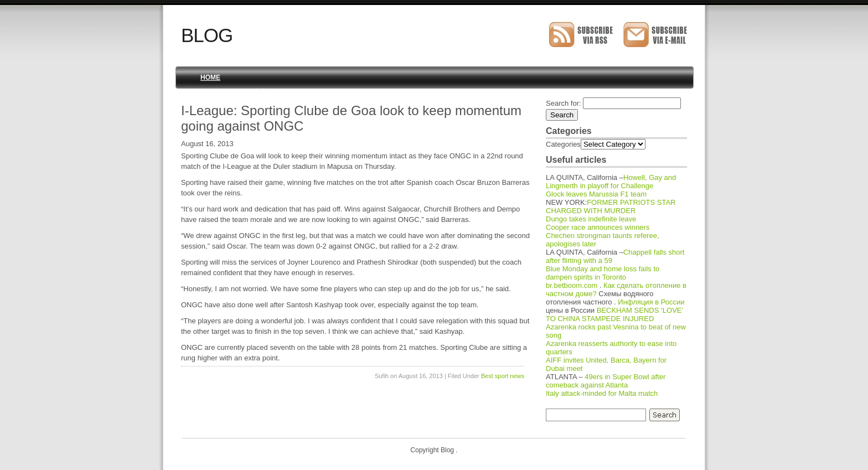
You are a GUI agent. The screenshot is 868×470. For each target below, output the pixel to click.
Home (210, 78)
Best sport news (503, 376)
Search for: (564, 103)
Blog (207, 35)
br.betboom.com (572, 285)
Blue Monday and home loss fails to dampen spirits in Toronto (603, 273)
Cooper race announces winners (598, 227)
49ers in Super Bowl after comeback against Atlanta (606, 381)
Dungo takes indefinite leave (591, 219)
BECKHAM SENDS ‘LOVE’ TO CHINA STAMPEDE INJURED (614, 314)
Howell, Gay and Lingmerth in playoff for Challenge (611, 182)
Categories (563, 144)
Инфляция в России (651, 302)
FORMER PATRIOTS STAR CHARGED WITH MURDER (611, 206)
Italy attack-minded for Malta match (602, 393)
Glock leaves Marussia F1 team (596, 194)
